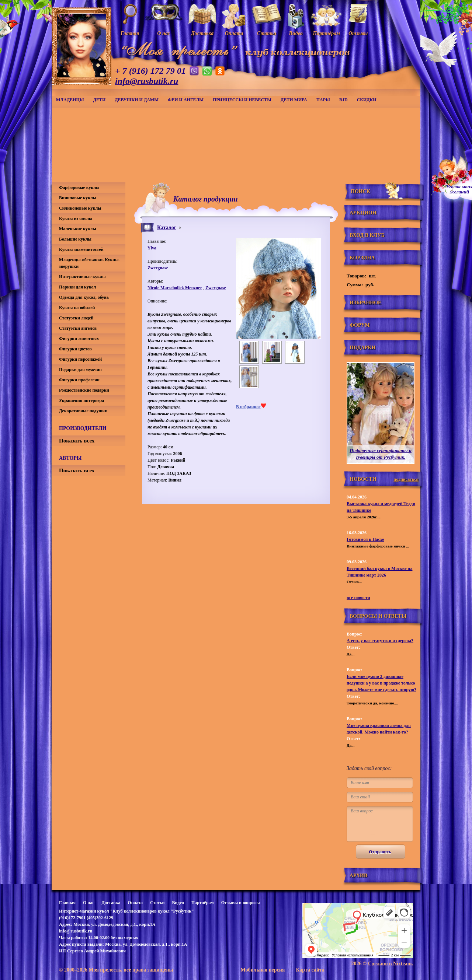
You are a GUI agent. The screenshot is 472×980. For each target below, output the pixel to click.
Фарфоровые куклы (79, 188)
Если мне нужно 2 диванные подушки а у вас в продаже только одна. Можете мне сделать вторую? (381, 683)
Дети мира (294, 100)
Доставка (111, 903)
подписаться (406, 479)
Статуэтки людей (76, 318)
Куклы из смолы (76, 218)
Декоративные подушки (83, 411)
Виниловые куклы (78, 198)
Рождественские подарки (84, 390)
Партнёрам (203, 903)
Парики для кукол (77, 287)
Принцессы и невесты (242, 100)
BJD (343, 100)
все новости (358, 598)
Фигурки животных (79, 339)
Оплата (135, 903)
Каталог (167, 227)
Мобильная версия (263, 970)
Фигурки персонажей (80, 359)
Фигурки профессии (79, 380)
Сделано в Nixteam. (391, 964)
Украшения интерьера (81, 400)
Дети (100, 100)
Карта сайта (310, 970)
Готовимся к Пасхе (365, 539)
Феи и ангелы (186, 100)
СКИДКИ (367, 100)
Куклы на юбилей (77, 308)
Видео (178, 903)
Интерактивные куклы (82, 277)
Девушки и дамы (137, 100)
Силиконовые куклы (80, 208)
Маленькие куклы (78, 229)
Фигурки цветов (75, 349)
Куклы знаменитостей (81, 249)
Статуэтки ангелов (78, 328)
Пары (323, 100)
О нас (89, 903)
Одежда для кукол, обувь (84, 297)
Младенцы (70, 100)
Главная (67, 903)
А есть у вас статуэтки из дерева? (380, 641)
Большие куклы (75, 239)
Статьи (157, 903)
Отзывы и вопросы (241, 903)
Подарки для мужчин (80, 370)
